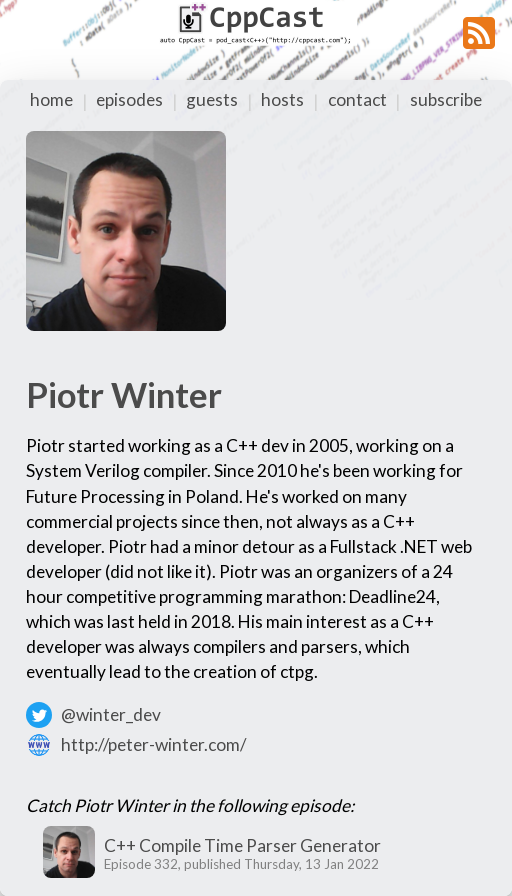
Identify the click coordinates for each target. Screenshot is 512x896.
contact (357, 99)
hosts (282, 99)
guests (212, 99)
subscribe (446, 99)
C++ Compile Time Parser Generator (242, 845)
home (51, 99)
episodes (129, 99)
